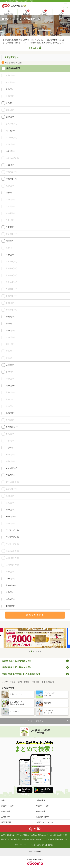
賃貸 (3, 800)
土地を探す (6, 817)
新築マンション (7, 806)
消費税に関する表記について (59, 839)
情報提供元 (4, 839)
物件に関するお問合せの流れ (59, 835)
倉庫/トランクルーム (45, 822)
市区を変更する (12, 57)
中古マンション (43, 806)
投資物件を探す (43, 817)
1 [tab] (29, 651)
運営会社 (51, 845)
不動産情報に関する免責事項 (19, 839)
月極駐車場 (41, 800)
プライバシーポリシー (22, 845)
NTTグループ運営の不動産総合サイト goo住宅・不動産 (18, 1)
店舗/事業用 (6, 822)
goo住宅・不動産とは (7, 835)
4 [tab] (36, 651)
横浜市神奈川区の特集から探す (17, 667)
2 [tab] (32, 651)
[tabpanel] (35, 638)
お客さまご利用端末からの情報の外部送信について (32, 835)
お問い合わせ (42, 845)
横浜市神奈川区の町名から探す (17, 661)
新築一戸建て (7, 811)
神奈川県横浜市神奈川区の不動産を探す (21, 674)
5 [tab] (38, 651)
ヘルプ (33, 845)
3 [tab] (34, 651)
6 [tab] (41, 651)
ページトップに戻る (35, 721)
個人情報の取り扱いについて (39, 839)
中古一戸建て (42, 811)
